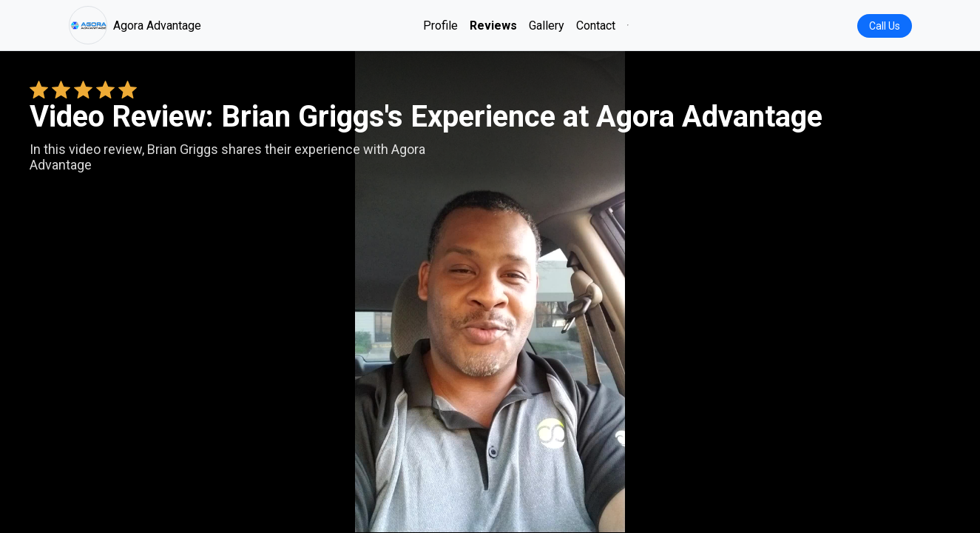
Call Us (885, 26)
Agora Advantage (135, 25)
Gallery (547, 26)
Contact (596, 26)
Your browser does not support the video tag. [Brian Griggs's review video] (490, 292)
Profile (440, 26)
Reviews (493, 26)
